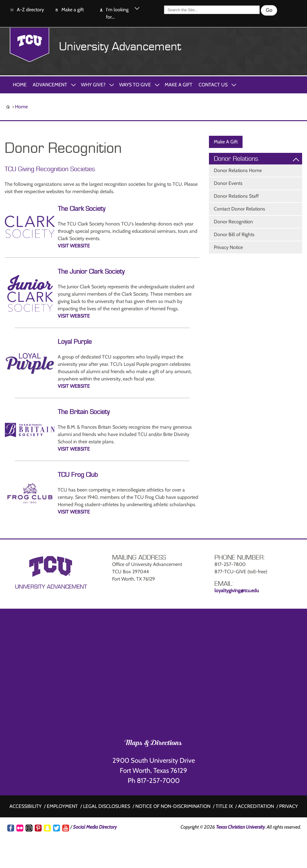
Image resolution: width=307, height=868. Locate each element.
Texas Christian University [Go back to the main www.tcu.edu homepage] (240, 827)
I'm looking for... (114, 13)
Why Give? (93, 85)
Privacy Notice (228, 247)
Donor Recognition (233, 222)
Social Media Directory (95, 827)
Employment (62, 806)
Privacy (289, 806)
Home (20, 85)
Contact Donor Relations (239, 209)
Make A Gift (179, 85)
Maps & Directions (153, 744)
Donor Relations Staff (236, 196)
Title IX (224, 806)
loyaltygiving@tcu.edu (237, 591)
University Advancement (120, 47)
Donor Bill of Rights (234, 234)
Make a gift (69, 10)
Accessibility (26, 806)
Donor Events (228, 183)
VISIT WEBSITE (74, 246)
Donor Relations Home (238, 170)
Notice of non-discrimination (173, 806)
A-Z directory (27, 10)
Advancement (50, 85)
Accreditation (256, 806)
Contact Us (213, 85)
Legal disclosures (107, 806)
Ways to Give (135, 85)
